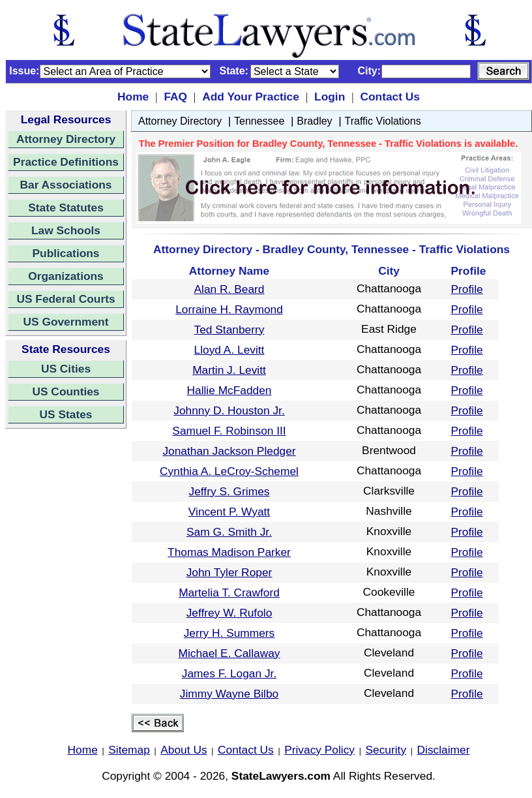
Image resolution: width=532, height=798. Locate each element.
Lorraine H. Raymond (229, 309)
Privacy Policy (319, 750)
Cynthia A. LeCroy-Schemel (229, 471)
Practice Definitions (66, 162)
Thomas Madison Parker (229, 552)
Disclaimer (444, 750)
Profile (467, 289)
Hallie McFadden (229, 390)
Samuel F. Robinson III (229, 431)
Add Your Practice (251, 97)
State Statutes (66, 207)
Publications (66, 253)
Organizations (66, 276)
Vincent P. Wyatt (229, 512)
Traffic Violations (383, 121)
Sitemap (129, 750)
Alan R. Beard (229, 289)
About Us (184, 750)
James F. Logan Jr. (229, 673)
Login (330, 97)
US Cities (66, 369)
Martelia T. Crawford (229, 592)
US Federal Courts (66, 299)
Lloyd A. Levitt (229, 350)
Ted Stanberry (229, 330)
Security (386, 750)
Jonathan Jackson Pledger (229, 451)
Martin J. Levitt (229, 370)
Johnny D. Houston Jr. (229, 410)
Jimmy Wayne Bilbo (229, 694)
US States (66, 414)
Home (133, 97)
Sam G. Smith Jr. (229, 532)
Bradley (314, 121)
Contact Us (390, 97)
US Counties (66, 391)
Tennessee (259, 121)
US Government (66, 322)
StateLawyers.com (281, 776)
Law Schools (66, 230)
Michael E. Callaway (229, 653)
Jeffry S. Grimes (229, 491)
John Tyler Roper (229, 572)
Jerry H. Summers (229, 633)
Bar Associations (66, 185)
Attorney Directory (66, 139)
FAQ (175, 97)
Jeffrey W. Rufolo (229, 613)
